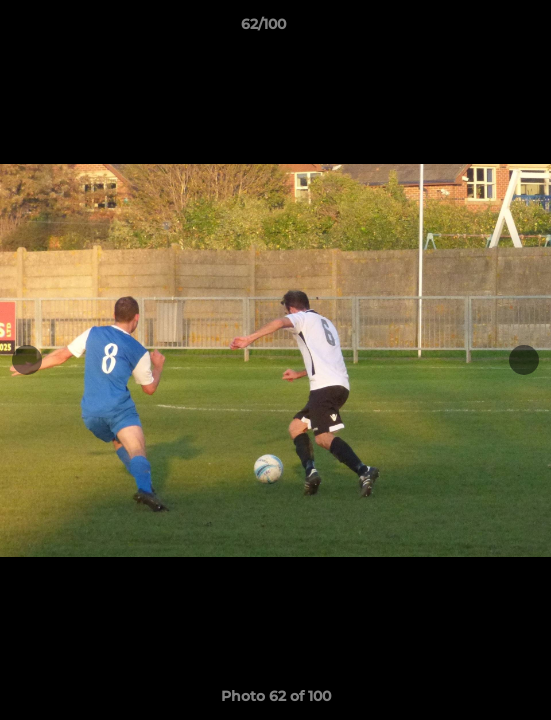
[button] (479, 29)
